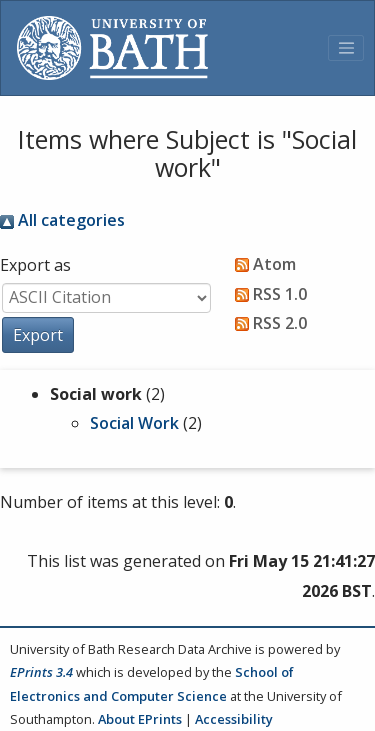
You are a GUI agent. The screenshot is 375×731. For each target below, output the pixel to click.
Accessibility (234, 719)
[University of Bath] (112, 48)
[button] (38, 335)
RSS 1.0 (267, 294)
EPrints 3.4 (41, 672)
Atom (261, 264)
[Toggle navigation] (346, 48)
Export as (35, 265)
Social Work (134, 423)
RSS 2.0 (267, 323)
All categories (62, 220)
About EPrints (140, 719)
